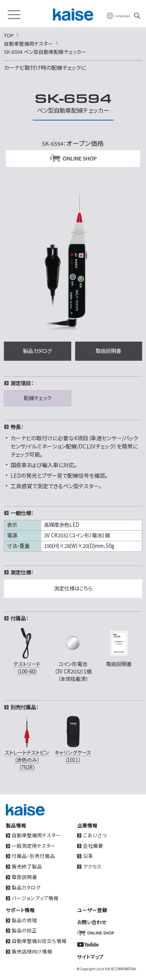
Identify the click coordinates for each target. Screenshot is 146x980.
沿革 (88, 856)
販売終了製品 (27, 867)
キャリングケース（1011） (73, 739)
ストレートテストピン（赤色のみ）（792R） (27, 743)
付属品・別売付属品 (33, 856)
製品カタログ (37, 351)
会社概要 (93, 846)
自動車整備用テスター (36, 836)
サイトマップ (90, 957)
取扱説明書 (108, 351)
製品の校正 (24, 931)
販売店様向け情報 (32, 952)
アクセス (92, 867)
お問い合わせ (92, 922)
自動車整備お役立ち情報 (39, 941)
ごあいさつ (95, 836)
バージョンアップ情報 (35, 898)
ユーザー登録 (92, 910)
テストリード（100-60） (27, 650)
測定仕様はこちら (73, 588)
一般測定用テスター (34, 846)
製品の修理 (24, 921)
